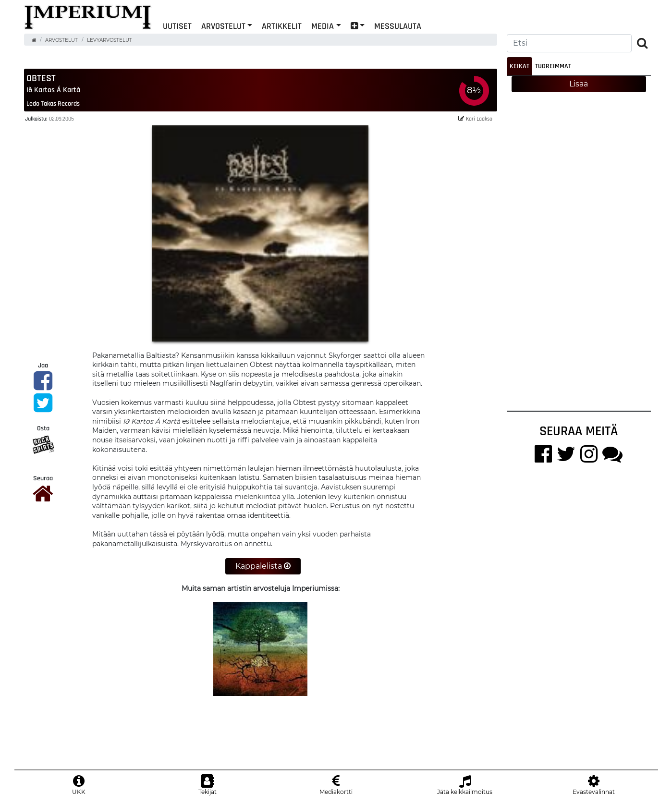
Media (323, 26)
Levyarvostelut (110, 40)
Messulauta (398, 26)
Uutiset (177, 26)
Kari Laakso (475, 118)
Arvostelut (223, 26)
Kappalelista (263, 566)
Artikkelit (282, 26)
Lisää (579, 84)
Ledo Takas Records (53, 103)
